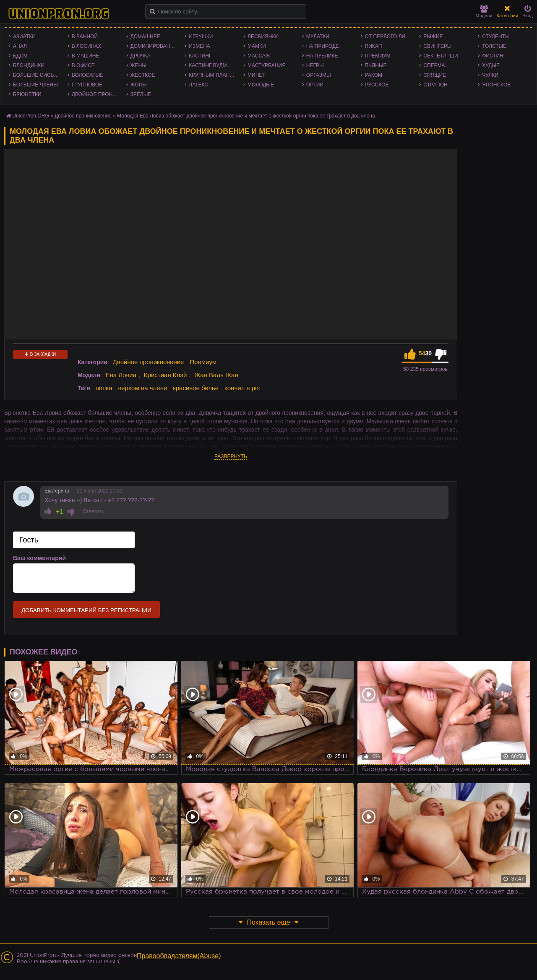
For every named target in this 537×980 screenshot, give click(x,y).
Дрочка (141, 56)
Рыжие (433, 36)
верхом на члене (142, 388)
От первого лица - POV (390, 36)
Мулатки (318, 36)
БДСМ (20, 56)
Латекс (198, 85)
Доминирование (154, 46)
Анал (20, 46)
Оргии (315, 85)
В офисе (83, 65)
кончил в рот (243, 388)
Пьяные (376, 65)
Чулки (490, 75)
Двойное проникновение (97, 94)
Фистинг (494, 56)
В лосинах (87, 46)
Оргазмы (319, 75)
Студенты (496, 36)
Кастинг (200, 56)
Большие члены (35, 85)
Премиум (378, 56)
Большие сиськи (37, 75)
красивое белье (196, 388)
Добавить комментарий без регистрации (86, 610)
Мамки (257, 46)
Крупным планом (213, 75)
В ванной (85, 36)
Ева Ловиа (121, 375)
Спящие (435, 75)
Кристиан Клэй (166, 375)
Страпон (435, 85)
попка (104, 388)
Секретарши (441, 56)
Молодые (261, 85)
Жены (138, 65)
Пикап (374, 46)
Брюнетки (27, 94)
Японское (496, 85)
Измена (199, 46)
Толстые (494, 46)
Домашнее (145, 36)
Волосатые (87, 75)
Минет (257, 75)
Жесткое (143, 75)
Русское (377, 85)
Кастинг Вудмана (213, 65)
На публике (322, 56)
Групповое (87, 85)
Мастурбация (267, 65)
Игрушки (201, 36)
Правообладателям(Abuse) (179, 956)
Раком (374, 75)
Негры (315, 65)
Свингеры (437, 46)
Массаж (259, 56)
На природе (323, 46)
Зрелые (141, 94)
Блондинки (29, 65)
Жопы (139, 85)
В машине (86, 56)
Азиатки (24, 36)
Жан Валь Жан (216, 375)
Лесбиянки (263, 36)
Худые (491, 65)
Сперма (434, 65)
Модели (484, 12)
